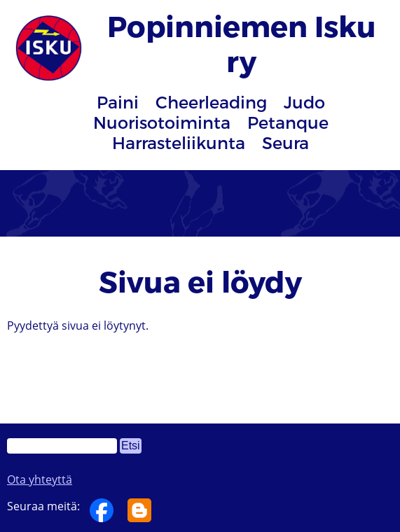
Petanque (288, 122)
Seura (285, 142)
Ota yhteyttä (40, 479)
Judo (304, 102)
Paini (118, 102)
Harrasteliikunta (179, 142)
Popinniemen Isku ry (242, 43)
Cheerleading (211, 102)
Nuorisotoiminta (162, 122)
